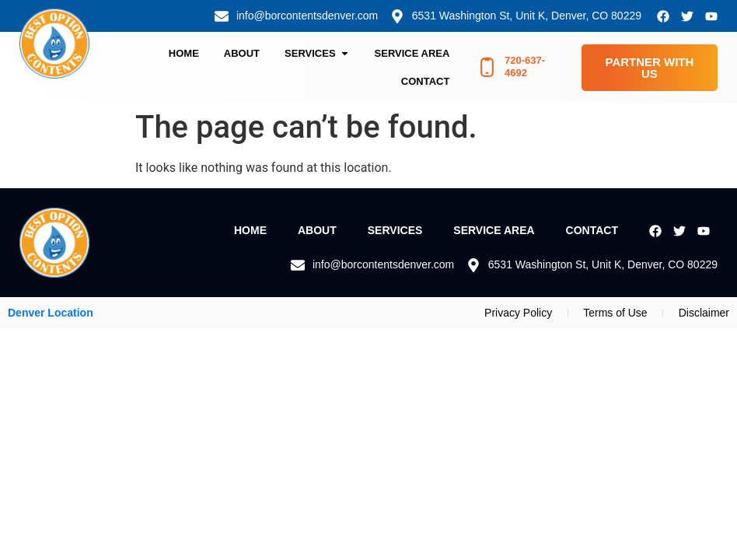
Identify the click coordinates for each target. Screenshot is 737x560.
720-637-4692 (525, 66)
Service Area (494, 230)
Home (250, 230)
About (317, 230)
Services (395, 230)
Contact (592, 230)
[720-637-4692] (487, 67)
